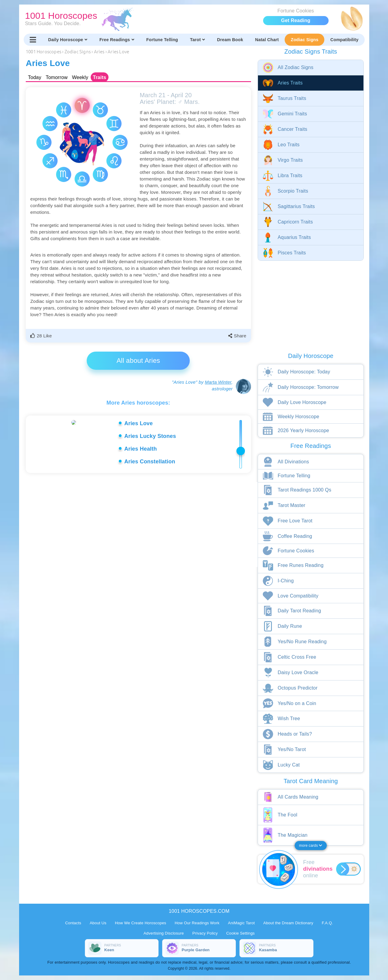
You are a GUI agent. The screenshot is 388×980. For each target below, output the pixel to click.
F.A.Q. (327, 923)
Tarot (198, 40)
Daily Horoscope (68, 40)
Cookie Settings (240, 933)
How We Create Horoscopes (140, 923)
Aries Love (139, 423)
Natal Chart (267, 40)
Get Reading (296, 20)
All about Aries (138, 361)
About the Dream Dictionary (288, 923)
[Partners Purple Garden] (199, 948)
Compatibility (345, 40)
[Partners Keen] (122, 948)
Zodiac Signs (304, 40)
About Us (98, 923)
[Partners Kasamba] (276, 948)
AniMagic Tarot (241, 923)
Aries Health (140, 449)
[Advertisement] (139, 526)
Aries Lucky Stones (150, 436)
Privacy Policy (205, 933)
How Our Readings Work (197, 923)
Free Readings (117, 40)
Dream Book (230, 40)
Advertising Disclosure (164, 933)
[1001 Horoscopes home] (141, 19)
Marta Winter (218, 382)
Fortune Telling (162, 40)
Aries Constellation (150, 462)
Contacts (73, 923)
